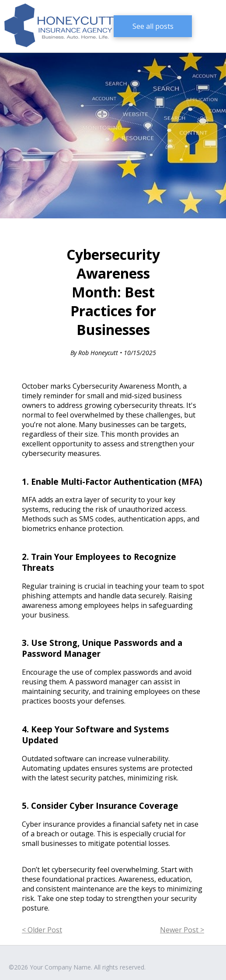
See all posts (153, 26)
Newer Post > (182, 930)
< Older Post (42, 930)
